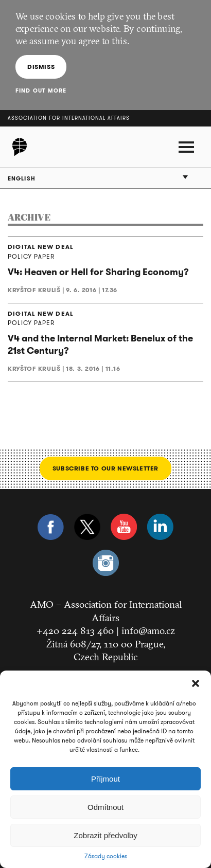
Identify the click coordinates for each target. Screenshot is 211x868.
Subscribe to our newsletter (105, 468)
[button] (196, 683)
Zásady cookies (106, 856)
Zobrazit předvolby (105, 835)
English (22, 178)
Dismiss (41, 67)
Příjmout (105, 779)
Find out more (41, 91)
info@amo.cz (148, 630)
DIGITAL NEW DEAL (40, 247)
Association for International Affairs (69, 118)
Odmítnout (105, 807)
